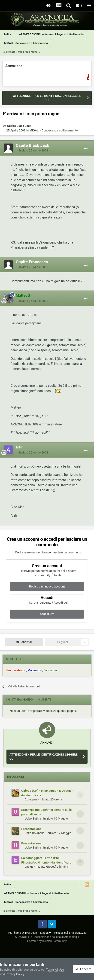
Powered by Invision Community (47, 941)
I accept (83, 969)
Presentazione (31, 829)
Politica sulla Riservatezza (70, 933)
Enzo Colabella (35, 833)
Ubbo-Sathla (33, 819)
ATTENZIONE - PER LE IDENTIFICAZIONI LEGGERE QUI (47, 98)
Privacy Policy (15, 974)
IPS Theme (14, 933)
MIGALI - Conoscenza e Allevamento (54, 130)
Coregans (31, 799)
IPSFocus (31, 933)
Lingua (45, 933)
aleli (19, 447)
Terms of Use (55, 970)
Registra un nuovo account (47, 586)
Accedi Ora (47, 614)
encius (29, 867)
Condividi (24, 642)
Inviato (34, 150)
